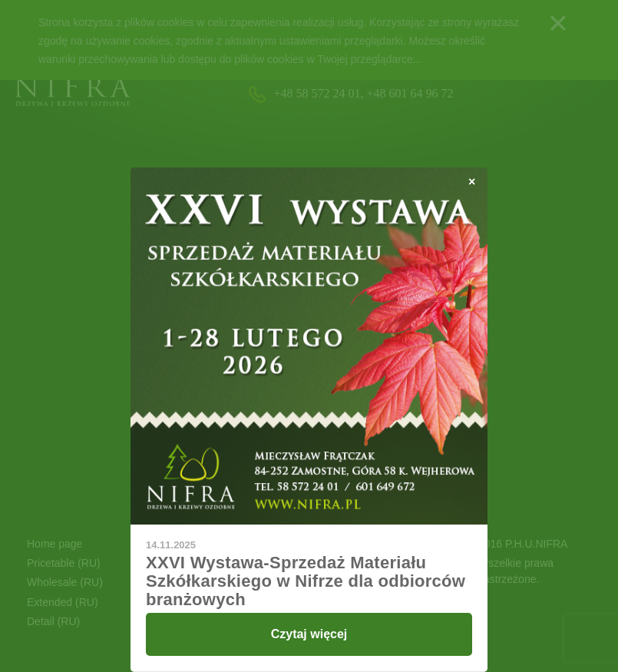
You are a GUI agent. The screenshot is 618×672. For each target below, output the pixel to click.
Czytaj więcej (309, 634)
